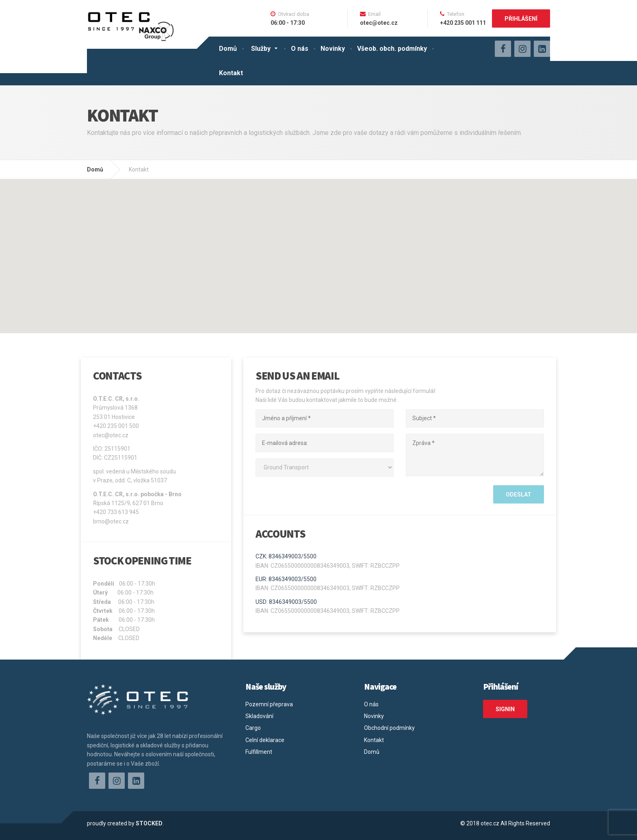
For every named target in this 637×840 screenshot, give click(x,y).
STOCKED (149, 823)
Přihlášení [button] (521, 19)
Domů (228, 49)
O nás (300, 49)
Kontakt (231, 73)
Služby (261, 49)
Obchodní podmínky (389, 728)
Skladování (259, 716)
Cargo (253, 728)
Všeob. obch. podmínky (392, 49)
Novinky (333, 49)
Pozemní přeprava (269, 704)
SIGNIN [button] (505, 709)
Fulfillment (259, 752)
